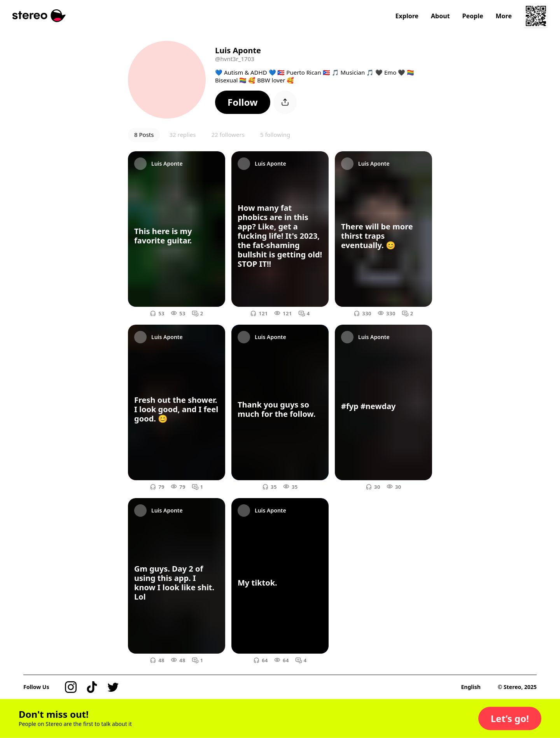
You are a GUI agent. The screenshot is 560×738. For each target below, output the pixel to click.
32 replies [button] (182, 135)
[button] (243, 102)
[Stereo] (39, 16)
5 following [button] (275, 135)
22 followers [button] (228, 135)
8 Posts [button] (144, 135)
